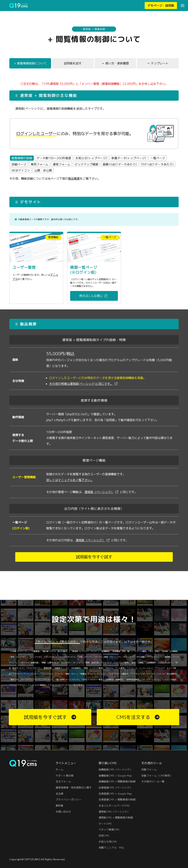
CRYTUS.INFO (32, 859)
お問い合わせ (63, 812)
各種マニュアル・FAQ (111, 847)
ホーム (59, 769)
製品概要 (74, 180)
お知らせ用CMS (108, 842)
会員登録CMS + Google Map (115, 794)
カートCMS (105, 824)
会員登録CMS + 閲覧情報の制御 (117, 799)
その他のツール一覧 (153, 781)
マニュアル (19, 280)
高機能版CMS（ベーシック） (115, 769)
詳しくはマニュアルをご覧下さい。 (70, 488)
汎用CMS (104, 836)
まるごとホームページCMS (114, 806)
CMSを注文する (133, 717)
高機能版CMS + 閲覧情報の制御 (117, 781)
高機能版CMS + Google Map (115, 776)
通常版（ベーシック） (99, 500)
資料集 (59, 806)
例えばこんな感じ (91, 304)
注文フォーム (63, 781)
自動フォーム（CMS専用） (157, 776)
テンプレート (160, 64)
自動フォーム (149, 769)
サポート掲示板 (65, 776)
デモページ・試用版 (161, 6)
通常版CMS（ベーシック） (114, 812)
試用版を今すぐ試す (94, 565)
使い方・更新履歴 (117, 64)
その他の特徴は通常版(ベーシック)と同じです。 (81, 392)
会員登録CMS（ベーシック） (115, 787)
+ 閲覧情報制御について (30, 64)
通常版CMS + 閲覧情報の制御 (116, 817)
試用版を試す (73, 64)
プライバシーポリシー (68, 799)
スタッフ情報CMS (109, 829)
